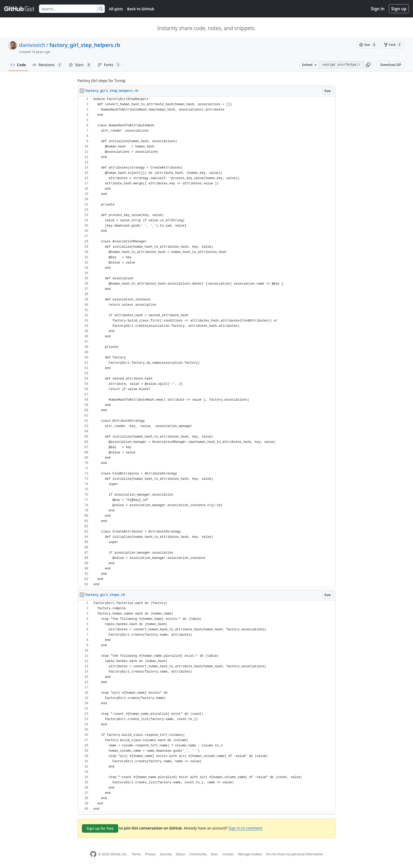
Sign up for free (100, 828)
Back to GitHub (141, 9)
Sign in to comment (245, 828)
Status (181, 854)
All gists (116, 9)
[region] (206, 342)
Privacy (150, 854)
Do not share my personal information (295, 854)
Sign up (399, 9)
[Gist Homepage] (19, 9)
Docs (214, 854)
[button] (368, 65)
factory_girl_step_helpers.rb (85, 45)
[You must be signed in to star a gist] (368, 45)
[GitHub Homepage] (93, 854)
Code (18, 65)
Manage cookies (250, 854)
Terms (136, 854)
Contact (228, 854)
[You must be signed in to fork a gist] (393, 45)
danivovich (32, 45)
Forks (109, 65)
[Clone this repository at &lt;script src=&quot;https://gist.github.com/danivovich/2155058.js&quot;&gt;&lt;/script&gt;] (341, 65)
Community (198, 854)
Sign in (378, 9)
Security (166, 854)
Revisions (47, 65)
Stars (80, 65)
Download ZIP (391, 65)
